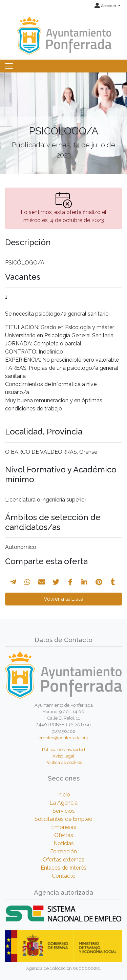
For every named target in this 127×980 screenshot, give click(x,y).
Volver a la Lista (63, 599)
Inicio (64, 795)
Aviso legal (63, 756)
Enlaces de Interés (63, 868)
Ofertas (64, 835)
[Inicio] (63, 33)
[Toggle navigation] (9, 66)
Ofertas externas (63, 860)
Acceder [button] (106, 6)
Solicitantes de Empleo (63, 819)
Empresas (64, 827)
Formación (63, 851)
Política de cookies (64, 762)
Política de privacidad (63, 750)
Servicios (64, 811)
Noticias (64, 843)
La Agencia (63, 803)
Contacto (64, 876)
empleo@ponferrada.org (63, 738)
